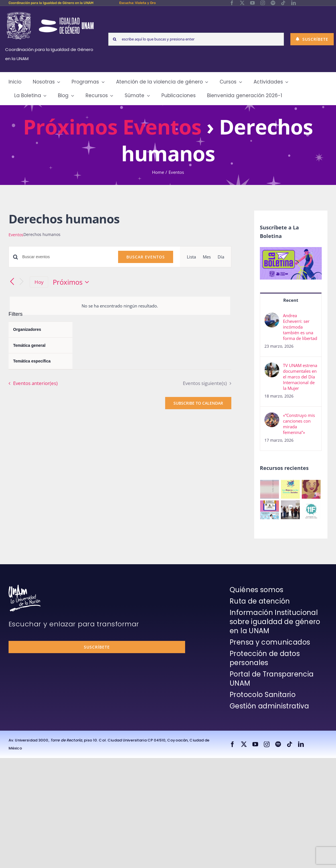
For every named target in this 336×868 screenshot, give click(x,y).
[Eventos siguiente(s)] (22, 282)
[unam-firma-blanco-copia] (25, 587)
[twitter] (242, 3)
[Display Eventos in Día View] (221, 257)
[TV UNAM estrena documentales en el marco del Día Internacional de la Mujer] (272, 367)
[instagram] (263, 3)
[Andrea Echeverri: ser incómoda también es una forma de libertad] (272, 317)
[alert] (120, 306)
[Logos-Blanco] (50, 13)
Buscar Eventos (146, 257)
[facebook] (232, 3)
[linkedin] (294, 3)
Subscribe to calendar (198, 403)
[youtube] (252, 3)
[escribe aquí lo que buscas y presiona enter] (196, 39)
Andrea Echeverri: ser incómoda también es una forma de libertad (300, 327)
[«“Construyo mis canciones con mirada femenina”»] (272, 417)
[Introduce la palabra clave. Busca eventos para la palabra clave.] (67, 257)
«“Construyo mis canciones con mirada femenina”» (299, 424)
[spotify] (273, 3)
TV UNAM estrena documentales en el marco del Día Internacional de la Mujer (300, 377)
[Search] (115, 39)
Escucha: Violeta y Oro (137, 3)
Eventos (16, 235)
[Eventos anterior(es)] (12, 282)
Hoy (39, 282)
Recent (291, 300)
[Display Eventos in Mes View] (207, 257)
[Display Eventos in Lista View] (191, 257)
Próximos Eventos (112, 127)
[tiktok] (283, 3)
